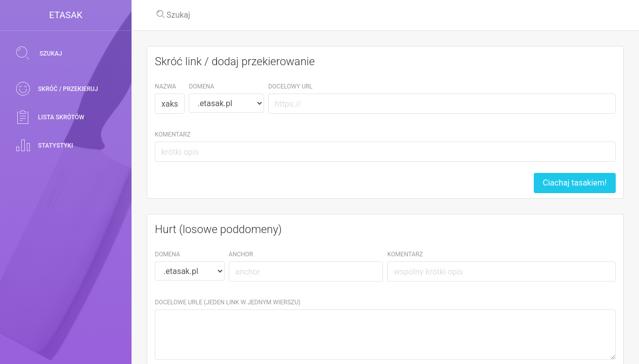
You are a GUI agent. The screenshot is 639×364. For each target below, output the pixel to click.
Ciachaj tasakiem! (575, 183)
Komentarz (173, 134)
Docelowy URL (290, 86)
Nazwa (165, 86)
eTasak (66, 15)
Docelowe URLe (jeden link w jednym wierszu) (228, 302)
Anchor (241, 254)
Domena (201, 86)
